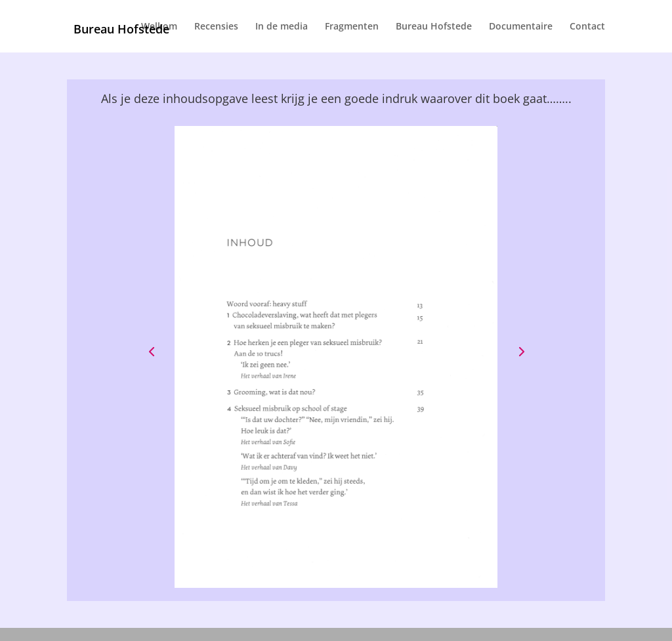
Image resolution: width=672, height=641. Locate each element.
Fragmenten (352, 27)
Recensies (216, 27)
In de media (282, 27)
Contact (587, 27)
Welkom (159, 27)
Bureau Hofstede (434, 27)
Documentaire (521, 27)
